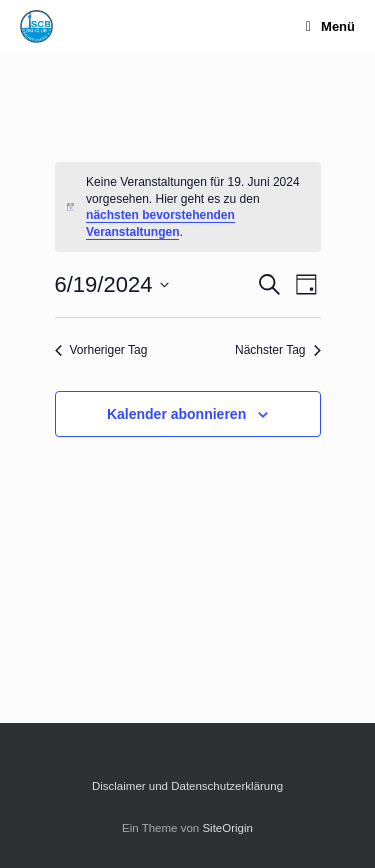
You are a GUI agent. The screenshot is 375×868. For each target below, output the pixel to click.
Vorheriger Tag (101, 350)
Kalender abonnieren (176, 414)
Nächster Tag (277, 350)
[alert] (188, 207)
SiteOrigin (227, 828)
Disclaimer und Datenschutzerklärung (187, 786)
